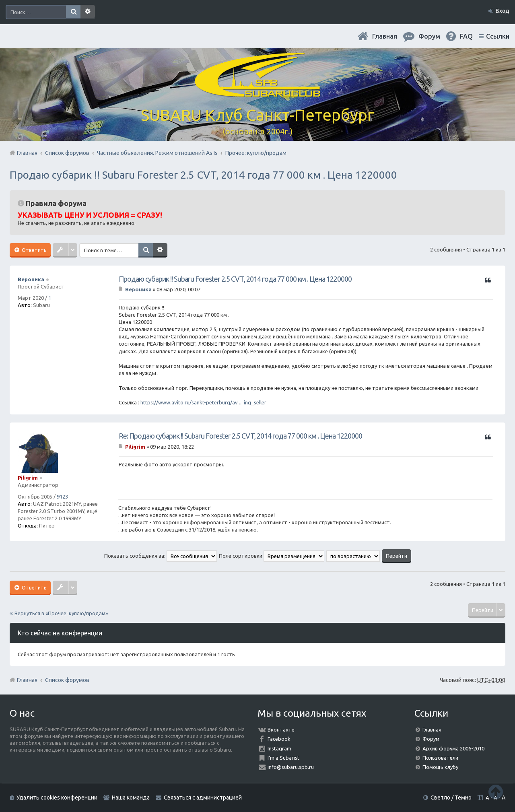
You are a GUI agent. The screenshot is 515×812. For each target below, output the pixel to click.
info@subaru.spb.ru (291, 767)
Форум (431, 739)
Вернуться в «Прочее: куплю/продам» (61, 613)
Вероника (31, 279)
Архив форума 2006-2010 (453, 748)
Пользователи (440, 758)
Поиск (73, 12)
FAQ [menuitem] (466, 36)
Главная (385, 36)
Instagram (279, 748)
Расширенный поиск (88, 12)
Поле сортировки (272, 556)
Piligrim (28, 478)
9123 (62, 497)
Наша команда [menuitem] (131, 798)
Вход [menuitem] (503, 11)
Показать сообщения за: (161, 556)
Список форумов (67, 680)
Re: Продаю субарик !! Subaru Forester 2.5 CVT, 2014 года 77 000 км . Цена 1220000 (240, 436)
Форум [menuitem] (429, 36)
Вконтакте (281, 730)
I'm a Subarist (283, 758)
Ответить (34, 250)
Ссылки (498, 36)
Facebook (279, 739)
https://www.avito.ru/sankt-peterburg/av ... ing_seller (203, 402)
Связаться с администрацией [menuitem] (203, 798)
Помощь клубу (440, 767)
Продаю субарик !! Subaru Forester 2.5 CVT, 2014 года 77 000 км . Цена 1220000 (203, 175)
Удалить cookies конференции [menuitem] (57, 798)
